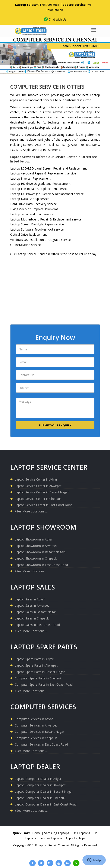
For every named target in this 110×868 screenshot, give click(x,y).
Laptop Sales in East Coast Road (37, 625)
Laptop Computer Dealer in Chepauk (40, 798)
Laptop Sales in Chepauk (32, 618)
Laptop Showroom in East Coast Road (41, 565)
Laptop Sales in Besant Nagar (35, 612)
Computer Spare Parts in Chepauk (38, 678)
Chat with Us (55, 19)
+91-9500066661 (48, 5)
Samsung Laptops (57, 833)
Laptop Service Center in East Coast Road (44, 505)
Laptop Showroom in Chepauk (36, 558)
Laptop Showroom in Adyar (34, 539)
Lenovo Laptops (51, 838)
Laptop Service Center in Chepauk (38, 499)
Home (37, 833)
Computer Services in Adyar (34, 719)
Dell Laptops (82, 833)
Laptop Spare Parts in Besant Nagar (40, 672)
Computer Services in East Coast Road (41, 744)
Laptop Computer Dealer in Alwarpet (40, 785)
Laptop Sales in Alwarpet (32, 605)
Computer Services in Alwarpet (36, 725)
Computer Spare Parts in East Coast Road (44, 684)
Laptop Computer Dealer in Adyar (38, 779)
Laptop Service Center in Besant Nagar (42, 492)
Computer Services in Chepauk (36, 738)
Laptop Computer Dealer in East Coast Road (46, 804)
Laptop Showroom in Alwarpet (36, 546)
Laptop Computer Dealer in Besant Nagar (44, 791)
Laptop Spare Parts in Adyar (34, 659)
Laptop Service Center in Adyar (36, 479)
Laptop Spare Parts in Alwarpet (36, 665)
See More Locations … (31, 511)
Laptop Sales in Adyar (30, 599)
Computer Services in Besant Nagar (39, 732)
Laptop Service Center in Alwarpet (38, 486)
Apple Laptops (76, 838)
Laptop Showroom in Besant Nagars (40, 552)
